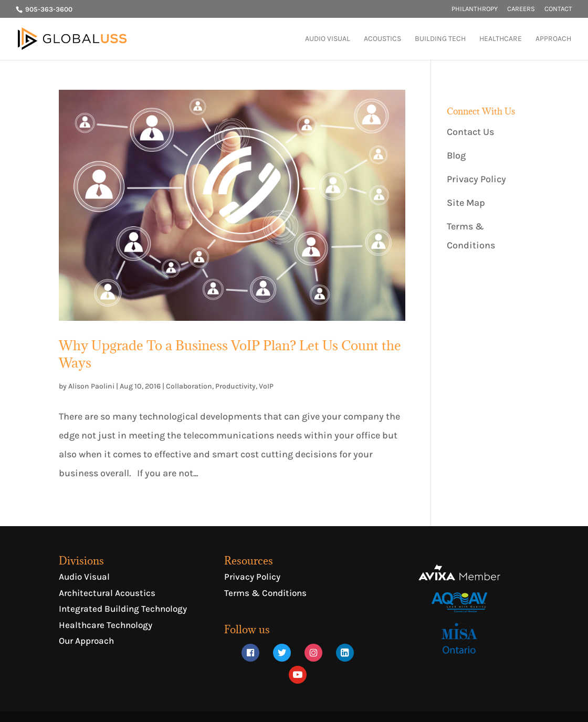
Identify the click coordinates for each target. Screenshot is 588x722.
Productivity (235, 386)
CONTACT (558, 9)
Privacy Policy (476, 179)
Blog (456, 155)
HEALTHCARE (501, 39)
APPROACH (553, 39)
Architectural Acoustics (107, 593)
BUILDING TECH (440, 39)
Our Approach (86, 641)
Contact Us (470, 132)
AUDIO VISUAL (328, 39)
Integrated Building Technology (123, 609)
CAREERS (521, 9)
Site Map (466, 203)
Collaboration (189, 386)
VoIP (266, 386)
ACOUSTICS (382, 39)
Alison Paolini (91, 386)
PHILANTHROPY (475, 9)
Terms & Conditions (265, 593)
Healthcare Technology (106, 625)
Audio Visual (84, 577)
